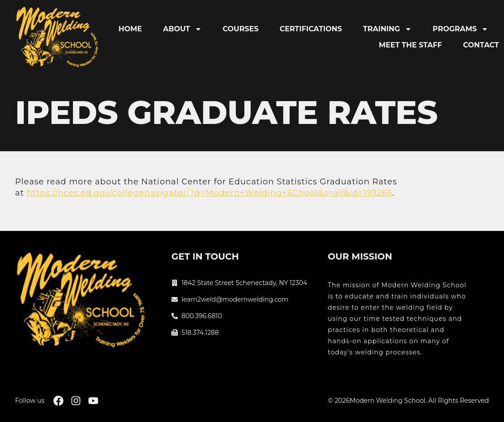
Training (387, 29)
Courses (241, 29)
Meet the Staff (410, 45)
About (182, 29)
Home (130, 29)
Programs (461, 29)
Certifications (311, 29)
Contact (481, 45)
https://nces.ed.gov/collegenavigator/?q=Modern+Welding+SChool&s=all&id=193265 (209, 193)
